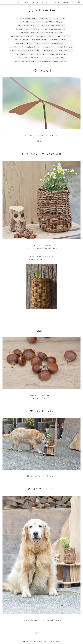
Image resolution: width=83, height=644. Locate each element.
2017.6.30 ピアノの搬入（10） (54, 58)
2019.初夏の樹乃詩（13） (40, 40)
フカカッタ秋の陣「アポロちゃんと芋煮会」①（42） (30, 54)
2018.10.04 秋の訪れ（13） (24, 43)
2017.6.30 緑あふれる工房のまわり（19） (30, 58)
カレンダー (57, 2)
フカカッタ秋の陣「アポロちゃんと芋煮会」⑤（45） (24, 47)
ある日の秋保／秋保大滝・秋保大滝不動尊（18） (53, 61)
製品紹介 (36, 2)
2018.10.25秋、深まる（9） (58, 40)
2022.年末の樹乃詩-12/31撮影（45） (55, 29)
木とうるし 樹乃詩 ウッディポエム (37, 642)
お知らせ (28, 2)
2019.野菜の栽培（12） (22, 40)
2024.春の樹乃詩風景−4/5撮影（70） (28, 26)
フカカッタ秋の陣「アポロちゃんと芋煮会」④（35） (57, 47)
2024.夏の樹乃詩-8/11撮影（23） (53, 22)
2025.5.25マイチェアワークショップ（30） (52, 18)
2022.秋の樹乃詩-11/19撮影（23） (29, 33)
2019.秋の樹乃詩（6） (64, 36)
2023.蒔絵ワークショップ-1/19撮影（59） (29, 29)
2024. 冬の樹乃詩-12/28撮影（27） (30, 22)
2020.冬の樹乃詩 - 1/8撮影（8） (45, 36)
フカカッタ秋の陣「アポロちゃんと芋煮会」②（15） (57, 51)
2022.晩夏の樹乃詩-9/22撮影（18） (53, 33)
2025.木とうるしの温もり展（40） (27, 18)
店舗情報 (65, 2)
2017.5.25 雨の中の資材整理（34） (26, 61)
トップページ (19, 2)
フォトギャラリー (46, 2)
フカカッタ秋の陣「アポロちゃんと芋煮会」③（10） (24, 51)
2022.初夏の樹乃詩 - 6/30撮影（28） (22, 36)
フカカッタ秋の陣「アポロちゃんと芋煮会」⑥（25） (50, 43)
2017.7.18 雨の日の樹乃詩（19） (57, 54)
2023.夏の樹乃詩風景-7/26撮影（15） (53, 26)
